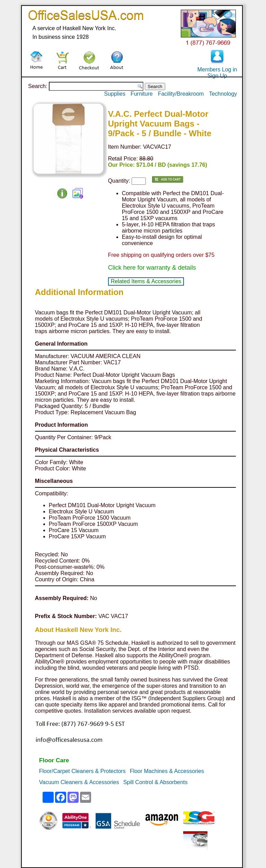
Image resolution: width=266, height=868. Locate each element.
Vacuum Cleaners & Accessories (79, 782)
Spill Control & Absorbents (156, 782)
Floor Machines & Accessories (167, 771)
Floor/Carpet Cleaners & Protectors (82, 771)
